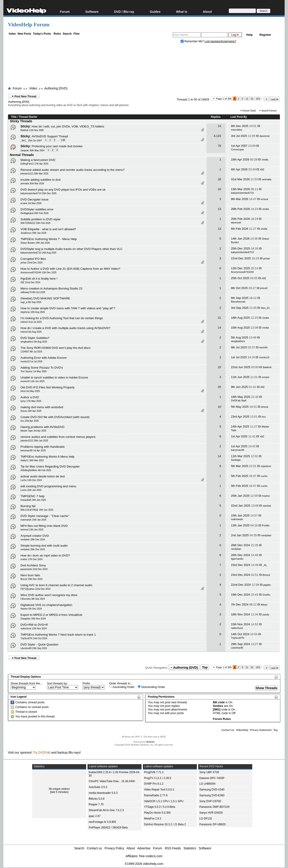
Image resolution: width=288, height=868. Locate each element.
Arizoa (265, 407)
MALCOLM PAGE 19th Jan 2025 (37, 510)
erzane (265, 199)
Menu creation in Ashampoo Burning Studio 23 (51, 288)
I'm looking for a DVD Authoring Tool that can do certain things (62, 318)
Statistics (190, 848)
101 (258, 99)
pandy (266, 614)
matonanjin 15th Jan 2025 (33, 520)
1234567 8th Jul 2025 (31, 352)
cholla (265, 160)
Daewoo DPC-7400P (212, 778)
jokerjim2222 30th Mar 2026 (34, 174)
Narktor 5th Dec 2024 (31, 609)
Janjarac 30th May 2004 (33, 150)
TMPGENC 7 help (33, 496)
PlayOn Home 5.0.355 (157, 813)
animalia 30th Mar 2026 (32, 184)
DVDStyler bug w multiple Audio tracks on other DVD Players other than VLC (71, 249)
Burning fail (28, 506)
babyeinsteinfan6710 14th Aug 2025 (38, 253)
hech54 (263, 347)
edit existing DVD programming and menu (48, 486)
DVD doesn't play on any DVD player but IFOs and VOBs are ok (63, 190)
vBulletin (150, 742)
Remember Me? (193, 41)
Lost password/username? (220, 41)
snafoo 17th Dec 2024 (31, 559)
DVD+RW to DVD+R (34, 625)
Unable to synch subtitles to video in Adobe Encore (54, 377)
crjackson (266, 466)
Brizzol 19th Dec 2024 (31, 579)
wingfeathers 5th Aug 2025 (34, 342)
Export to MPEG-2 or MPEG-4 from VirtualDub (51, 615)
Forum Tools (249, 111)
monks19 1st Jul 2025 (31, 362)
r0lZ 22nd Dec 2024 (30, 282)
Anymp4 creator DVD (35, 536)
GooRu (267, 595)
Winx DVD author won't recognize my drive (49, 595)
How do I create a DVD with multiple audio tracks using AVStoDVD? (65, 328)
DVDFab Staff (239, 401)
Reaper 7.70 (96, 804)
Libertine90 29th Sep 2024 (34, 648)
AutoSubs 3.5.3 (98, 787)
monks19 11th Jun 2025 (33, 381)
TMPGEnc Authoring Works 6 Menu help (47, 457)
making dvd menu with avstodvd (42, 407)
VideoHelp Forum (29, 24)
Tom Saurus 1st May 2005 (34, 371)
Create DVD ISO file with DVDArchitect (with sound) (55, 417)
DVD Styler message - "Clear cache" (45, 516)
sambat (267, 506)
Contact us (94, 848)
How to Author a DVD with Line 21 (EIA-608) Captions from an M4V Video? (70, 269)
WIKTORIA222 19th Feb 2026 (35, 223)
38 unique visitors (59, 789)
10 (219, 189)
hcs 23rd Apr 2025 (30, 421)
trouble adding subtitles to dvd (40, 180)
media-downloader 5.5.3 (103, 793)
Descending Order (151, 687)
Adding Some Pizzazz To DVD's (42, 368)
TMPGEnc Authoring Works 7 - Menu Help (49, 239)
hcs (264, 417)
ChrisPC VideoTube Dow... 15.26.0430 (112, 781)
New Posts (24, 34)
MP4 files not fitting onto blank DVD (44, 526)
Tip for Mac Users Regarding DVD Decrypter (50, 466)
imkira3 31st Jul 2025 (31, 322)
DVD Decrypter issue (34, 199)
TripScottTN (238, 638)
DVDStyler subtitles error (37, 209)
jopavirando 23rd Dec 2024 (34, 569)
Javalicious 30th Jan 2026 (33, 233)
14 (219, 126)
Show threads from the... (27, 683)
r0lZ (262, 169)
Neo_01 (265, 308)
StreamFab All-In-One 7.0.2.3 (106, 810)
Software (92, 12)
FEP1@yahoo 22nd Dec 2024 (35, 589)
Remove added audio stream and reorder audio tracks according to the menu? (72, 170)
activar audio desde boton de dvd (43, 476)
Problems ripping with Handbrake (43, 447)
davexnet (265, 136)
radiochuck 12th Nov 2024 (34, 629)
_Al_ (265, 565)
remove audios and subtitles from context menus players (58, 437)
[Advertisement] (144, 66)
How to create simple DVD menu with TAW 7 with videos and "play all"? (68, 308)
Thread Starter (28, 117)
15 (219, 367)
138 (63, 140)
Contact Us (228, 730)
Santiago (236, 460)
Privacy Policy (114, 848)
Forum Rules (222, 719)
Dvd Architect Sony (33, 565)
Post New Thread (24, 96)
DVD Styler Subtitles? (35, 338)
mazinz (266, 496)
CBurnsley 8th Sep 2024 (33, 599)
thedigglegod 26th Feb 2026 (35, 213)
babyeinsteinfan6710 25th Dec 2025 (38, 193)
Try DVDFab (42, 752)
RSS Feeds (173, 848)
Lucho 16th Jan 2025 (31, 490)
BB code (219, 702)
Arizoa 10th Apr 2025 (31, 411)
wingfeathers (238, 341)
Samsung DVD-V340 (212, 790)
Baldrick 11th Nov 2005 (32, 130)
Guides (155, 12)
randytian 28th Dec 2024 (33, 540)
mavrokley (237, 130)
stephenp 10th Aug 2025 (33, 312)
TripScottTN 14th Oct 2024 (34, 638)
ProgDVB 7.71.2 (154, 772)
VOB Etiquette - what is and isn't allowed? (48, 229)
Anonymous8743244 (242, 272)
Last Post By (240, 117)
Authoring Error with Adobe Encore (44, 358)
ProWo (266, 525)
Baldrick (267, 367)
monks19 (264, 357)
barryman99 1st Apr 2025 (33, 451)
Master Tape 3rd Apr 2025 (33, 431)
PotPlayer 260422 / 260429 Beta (108, 828)
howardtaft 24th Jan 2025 (33, 500)
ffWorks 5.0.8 (97, 799)
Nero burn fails (30, 575)
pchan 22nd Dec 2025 (31, 263)
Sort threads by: (57, 683)
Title (14, 117)
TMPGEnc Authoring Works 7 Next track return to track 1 (58, 635)
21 (219, 318)
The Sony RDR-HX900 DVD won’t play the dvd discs (55, 348)
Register (265, 35)
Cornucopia (237, 149)
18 (219, 179)
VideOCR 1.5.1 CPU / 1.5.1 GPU (164, 801)
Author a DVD (30, 397)
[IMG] (217, 709)
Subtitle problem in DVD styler (40, 219)
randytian (266, 535)
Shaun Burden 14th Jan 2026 (35, 243)
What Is (182, 12)
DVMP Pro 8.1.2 (154, 784)
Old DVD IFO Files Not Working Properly (47, 387)
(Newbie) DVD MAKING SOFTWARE (45, 298)
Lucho (264, 476)
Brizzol (266, 575)
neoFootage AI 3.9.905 (102, 822)
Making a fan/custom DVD (38, 160)
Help (250, 35)
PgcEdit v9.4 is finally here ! (39, 279)
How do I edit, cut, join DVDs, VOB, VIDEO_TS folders (68, 126)
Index (12, 34)
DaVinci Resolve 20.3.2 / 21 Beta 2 (165, 824)
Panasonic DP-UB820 (213, 824)
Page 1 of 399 (224, 99)
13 (219, 209)
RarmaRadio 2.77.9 (156, 795)
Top (205, 668)
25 (219, 387)
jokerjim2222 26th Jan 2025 (34, 441)
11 (247, 99)
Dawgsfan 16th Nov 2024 (33, 619)
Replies (216, 117)
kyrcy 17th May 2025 (31, 401)
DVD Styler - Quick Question (39, 644)
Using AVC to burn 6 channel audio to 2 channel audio (56, 585)
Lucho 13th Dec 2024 (31, 480)
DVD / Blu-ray (124, 12)
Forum (65, 12)
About (207, 12)
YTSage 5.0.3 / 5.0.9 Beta (160, 807)
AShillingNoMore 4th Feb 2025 (36, 470)
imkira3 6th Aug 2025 (31, 332)
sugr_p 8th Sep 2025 (31, 302)
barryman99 (238, 450)
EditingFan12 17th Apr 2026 (34, 164)
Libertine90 (237, 648)
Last (275, 99)
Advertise (144, 848)
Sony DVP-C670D (210, 801)
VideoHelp (242, 730)
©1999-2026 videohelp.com (144, 864)
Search (67, 34)
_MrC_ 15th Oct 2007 (31, 141)
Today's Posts (42, 34)
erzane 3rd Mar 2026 (31, 203)
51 (252, 99)
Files (76, 34)
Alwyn (264, 605)
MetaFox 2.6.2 (153, 819)
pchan (267, 258)
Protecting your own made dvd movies (57, 146)
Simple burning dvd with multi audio (44, 546)
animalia (267, 179)
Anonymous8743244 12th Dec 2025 (38, 273)
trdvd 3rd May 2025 (30, 391)
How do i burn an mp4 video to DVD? (45, 555)
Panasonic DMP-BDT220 (214, 807)
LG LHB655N (207, 784)
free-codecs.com (151, 856)
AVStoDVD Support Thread (50, 136)
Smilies (218, 706)
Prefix (86, 683)
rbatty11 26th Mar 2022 (32, 460)
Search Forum (269, 111)
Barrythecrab (238, 302)
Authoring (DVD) (56, 88)
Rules (57, 34)
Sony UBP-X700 (209, 772)
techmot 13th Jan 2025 (32, 530)
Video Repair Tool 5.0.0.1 (159, 790)
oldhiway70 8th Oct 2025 (33, 292)
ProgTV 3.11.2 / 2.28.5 (158, 778)
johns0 (264, 288)
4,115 (217, 136)
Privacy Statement (261, 730)
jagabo (267, 585)
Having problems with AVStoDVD (42, 427)
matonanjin (237, 519)
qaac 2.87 (95, 816)
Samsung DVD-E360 (212, 795)
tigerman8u (237, 559)
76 (219, 146)
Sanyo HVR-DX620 (211, 813)
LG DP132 (206, 819)
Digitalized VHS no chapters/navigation (46, 605)
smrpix (265, 377)
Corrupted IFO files (33, 259)
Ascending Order (122, 687)
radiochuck (237, 628)
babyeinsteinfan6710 (243, 193)
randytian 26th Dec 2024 (33, 549)
